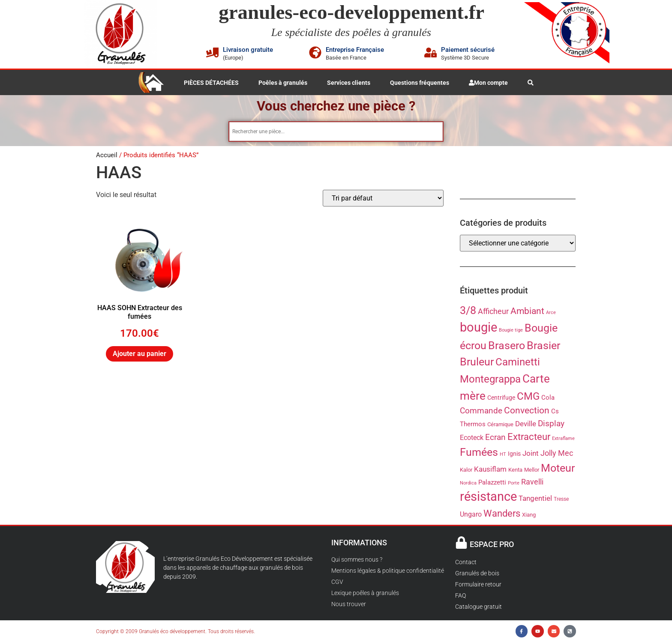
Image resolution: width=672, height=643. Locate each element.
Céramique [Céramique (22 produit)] (500, 425)
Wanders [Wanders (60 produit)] (502, 514)
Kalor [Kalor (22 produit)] (466, 471)
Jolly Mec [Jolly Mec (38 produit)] (557, 454)
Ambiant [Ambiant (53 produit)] (527, 312)
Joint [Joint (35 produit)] (531, 454)
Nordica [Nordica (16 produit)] (468, 484)
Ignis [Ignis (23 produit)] (514, 455)
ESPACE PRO (492, 545)
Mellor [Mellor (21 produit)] (532, 471)
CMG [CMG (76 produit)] (528, 397)
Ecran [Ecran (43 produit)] (495, 438)
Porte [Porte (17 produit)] (514, 484)
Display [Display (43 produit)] (551, 424)
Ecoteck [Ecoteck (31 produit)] (472, 438)
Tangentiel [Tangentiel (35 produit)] (535, 499)
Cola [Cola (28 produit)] (548, 398)
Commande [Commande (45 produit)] (481, 411)
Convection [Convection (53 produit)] (527, 411)
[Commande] (383, 199)
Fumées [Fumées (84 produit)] (479, 453)
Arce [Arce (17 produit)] (551, 313)
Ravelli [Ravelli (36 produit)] (532, 483)
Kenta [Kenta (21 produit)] (515, 471)
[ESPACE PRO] (461, 543)
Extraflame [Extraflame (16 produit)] (563, 439)
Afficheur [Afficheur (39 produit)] (493, 312)
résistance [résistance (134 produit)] (488, 497)
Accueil (107, 156)
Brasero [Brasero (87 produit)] (507, 346)
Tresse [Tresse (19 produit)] (561, 500)
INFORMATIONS (359, 543)
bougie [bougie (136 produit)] (478, 328)
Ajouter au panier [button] (139, 354)
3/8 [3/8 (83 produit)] (468, 311)
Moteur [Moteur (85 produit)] (558, 469)
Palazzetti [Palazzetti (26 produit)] (492, 483)
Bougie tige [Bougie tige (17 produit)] (511, 331)
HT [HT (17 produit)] (503, 455)
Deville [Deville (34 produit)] (526, 425)
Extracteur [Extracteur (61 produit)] (529, 437)
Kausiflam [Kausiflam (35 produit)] (490, 470)
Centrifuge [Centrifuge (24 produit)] (501, 398)
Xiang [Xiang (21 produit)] (529, 516)
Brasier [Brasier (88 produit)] (543, 346)
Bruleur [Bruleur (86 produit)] (477, 363)
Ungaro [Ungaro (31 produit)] (471, 515)
